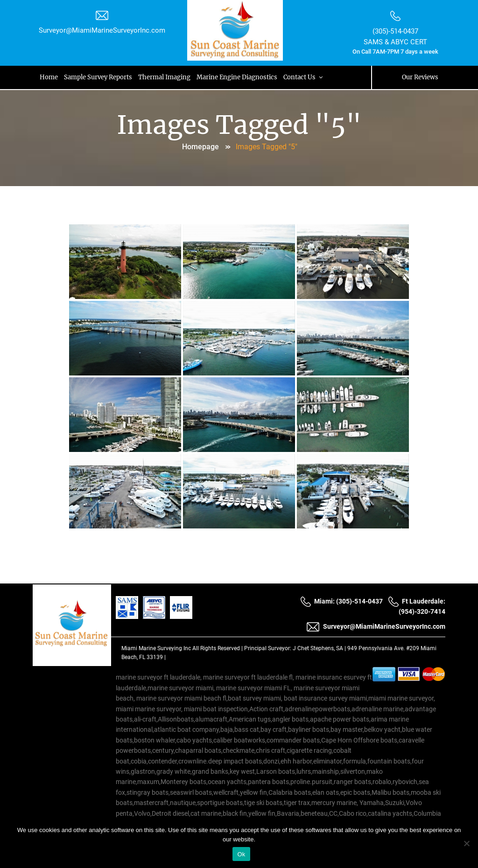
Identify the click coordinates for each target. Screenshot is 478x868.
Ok (241, 854)
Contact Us (305, 77)
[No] (466, 843)
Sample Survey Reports (98, 77)
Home (49, 77)
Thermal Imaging (165, 77)
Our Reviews (420, 77)
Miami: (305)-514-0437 (341, 601)
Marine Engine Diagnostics (238, 77)
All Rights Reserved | (218, 648)
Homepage (200, 147)
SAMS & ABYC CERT (395, 42)
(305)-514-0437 (395, 31)
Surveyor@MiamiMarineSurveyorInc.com (102, 30)
